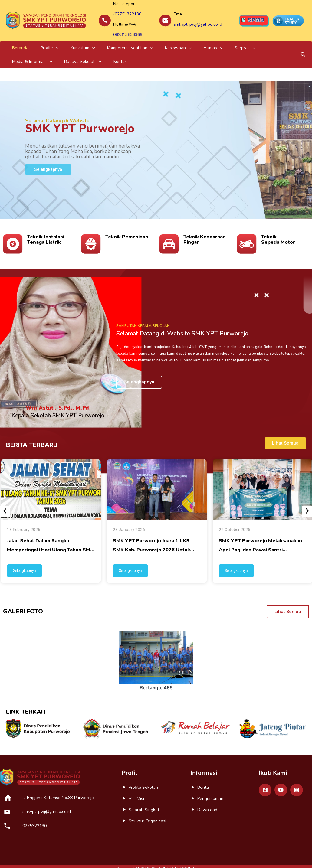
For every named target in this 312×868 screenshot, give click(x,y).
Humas (170, 40)
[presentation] (5, 504)
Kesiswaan (143, 40)
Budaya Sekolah (271, 40)
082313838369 (128, 28)
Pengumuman (210, 791)
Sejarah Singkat (144, 802)
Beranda (16, 40)
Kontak (15, 54)
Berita (203, 780)
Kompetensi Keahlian (102, 40)
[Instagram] (297, 782)
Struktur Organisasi (147, 813)
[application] (44, 40)
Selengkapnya (25, 563)
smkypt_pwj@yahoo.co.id (198, 20)
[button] (303, 47)
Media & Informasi (228, 40)
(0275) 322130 (127, 13)
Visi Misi (136, 791)
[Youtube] (281, 782)
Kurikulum (63, 40)
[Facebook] (265, 782)
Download (207, 802)
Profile (38, 40)
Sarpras (194, 40)
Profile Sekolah (143, 780)
